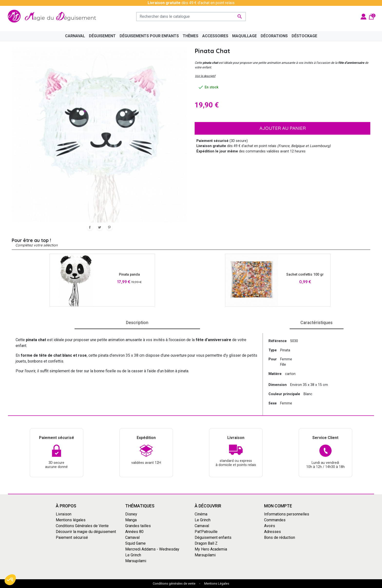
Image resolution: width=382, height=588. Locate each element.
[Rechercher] (191, 17)
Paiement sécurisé (72, 537)
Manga (131, 520)
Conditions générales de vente (174, 583)
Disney (131, 514)
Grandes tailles (138, 526)
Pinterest (109, 227)
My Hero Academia (211, 549)
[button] (10, 580)
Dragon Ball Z (206, 543)
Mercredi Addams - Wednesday (152, 549)
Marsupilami (136, 561)
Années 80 (134, 531)
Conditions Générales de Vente (82, 526)
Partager (90, 227)
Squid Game (135, 543)
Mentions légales (71, 520)
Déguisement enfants (213, 537)
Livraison (64, 514)
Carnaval (132, 537)
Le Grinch (133, 555)
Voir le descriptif (205, 76)
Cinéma (201, 514)
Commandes (275, 520)
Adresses (272, 531)
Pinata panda (129, 275)
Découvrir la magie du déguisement (86, 531)
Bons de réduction (280, 537)
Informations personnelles (287, 514)
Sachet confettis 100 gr (305, 275)
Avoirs (270, 526)
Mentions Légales (217, 583)
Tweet (100, 227)
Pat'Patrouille (206, 531)
